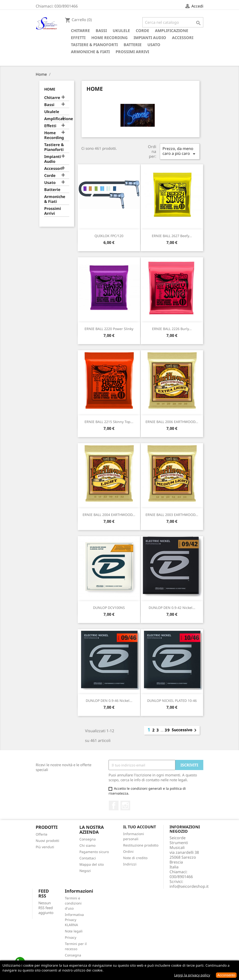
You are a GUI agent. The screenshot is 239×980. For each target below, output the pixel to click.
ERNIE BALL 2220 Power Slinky (109, 329)
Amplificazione (172, 31)
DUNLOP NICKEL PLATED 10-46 (172, 701)
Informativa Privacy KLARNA (74, 920)
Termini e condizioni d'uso (73, 903)
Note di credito (135, 858)
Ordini (128, 851)
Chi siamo (87, 845)
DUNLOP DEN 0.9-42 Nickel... (172, 608)
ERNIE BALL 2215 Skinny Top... (109, 422)
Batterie (133, 45)
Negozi (85, 871)
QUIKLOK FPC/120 (109, 236)
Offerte (42, 834)
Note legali (74, 931)
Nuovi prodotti (47, 841)
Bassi (101, 31)
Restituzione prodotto (141, 845)
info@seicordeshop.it (189, 886)
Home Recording (110, 38)
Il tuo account (140, 827)
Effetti (78, 38)
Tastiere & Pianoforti (94, 45)
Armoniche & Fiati (90, 52)
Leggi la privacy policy (192, 975)
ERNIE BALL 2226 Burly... (172, 329)
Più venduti (45, 847)
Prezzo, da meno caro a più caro (180, 151)
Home (50, 89)
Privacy (71, 937)
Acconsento (226, 975)
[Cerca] (173, 22)
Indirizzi (130, 864)
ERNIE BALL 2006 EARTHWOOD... (172, 422)
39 (167, 730)
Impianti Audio (150, 38)
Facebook (114, 806)
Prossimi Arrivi (132, 52)
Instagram (125, 806)
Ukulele (121, 31)
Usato (154, 45)
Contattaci (88, 858)
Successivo (185, 730)
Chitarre (80, 31)
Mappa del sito (92, 864)
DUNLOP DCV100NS (109, 608)
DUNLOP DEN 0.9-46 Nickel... (109, 701)
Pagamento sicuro (94, 852)
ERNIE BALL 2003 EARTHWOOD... (172, 515)
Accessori (183, 38)
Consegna (88, 839)
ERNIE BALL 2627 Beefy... (172, 236)
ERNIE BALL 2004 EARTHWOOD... (109, 515)
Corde (142, 31)
